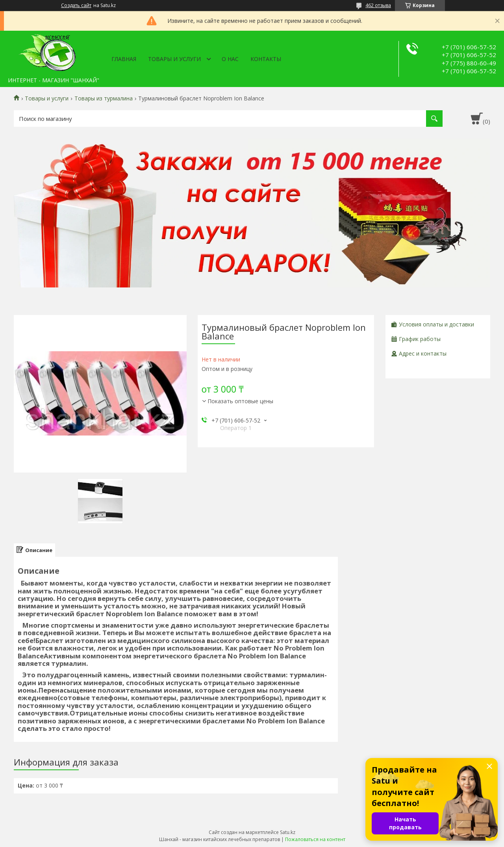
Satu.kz (288, 832)
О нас (230, 59)
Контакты (266, 59)
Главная (124, 59)
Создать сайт (76, 6)
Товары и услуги (174, 59)
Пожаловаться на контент (315, 839)
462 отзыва (378, 5)
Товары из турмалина (104, 98)
